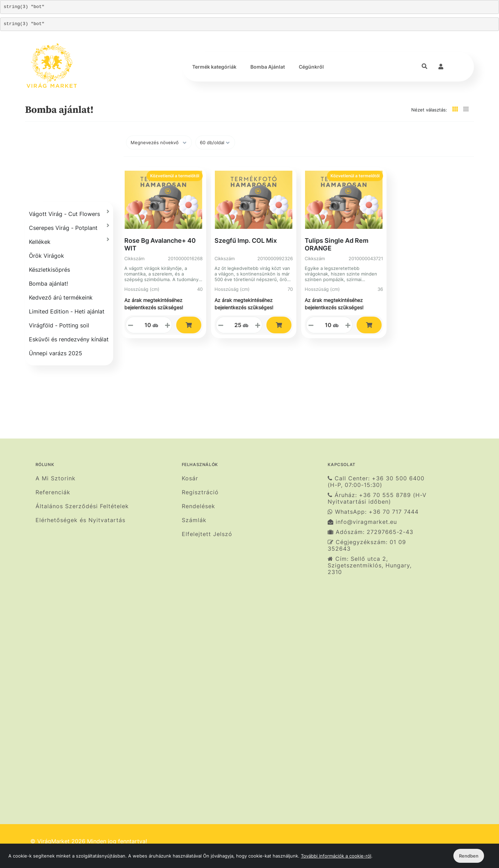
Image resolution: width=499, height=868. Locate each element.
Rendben (469, 856)
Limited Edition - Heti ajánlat (67, 311)
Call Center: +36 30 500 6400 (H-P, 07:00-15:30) (376, 482)
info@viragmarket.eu (362, 522)
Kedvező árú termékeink (61, 297)
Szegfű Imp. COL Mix (246, 241)
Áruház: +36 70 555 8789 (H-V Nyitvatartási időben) (377, 498)
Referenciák (53, 492)
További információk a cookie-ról (336, 856)
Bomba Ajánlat (268, 67)
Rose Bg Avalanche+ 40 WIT (160, 244)
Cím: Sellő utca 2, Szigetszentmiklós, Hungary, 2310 (370, 565)
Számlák (194, 520)
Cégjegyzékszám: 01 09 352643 (367, 545)
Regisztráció (200, 492)
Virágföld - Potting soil (59, 325)
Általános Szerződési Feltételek (82, 506)
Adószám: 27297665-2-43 (371, 532)
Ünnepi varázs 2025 (56, 353)
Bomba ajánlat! (48, 284)
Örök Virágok (46, 256)
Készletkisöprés (49, 270)
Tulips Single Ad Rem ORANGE (337, 244)
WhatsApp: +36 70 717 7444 (373, 512)
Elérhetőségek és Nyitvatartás (80, 520)
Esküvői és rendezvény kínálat (69, 339)
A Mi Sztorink (56, 478)
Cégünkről (311, 67)
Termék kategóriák (214, 67)
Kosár (190, 478)
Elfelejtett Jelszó (207, 534)
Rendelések (198, 506)
